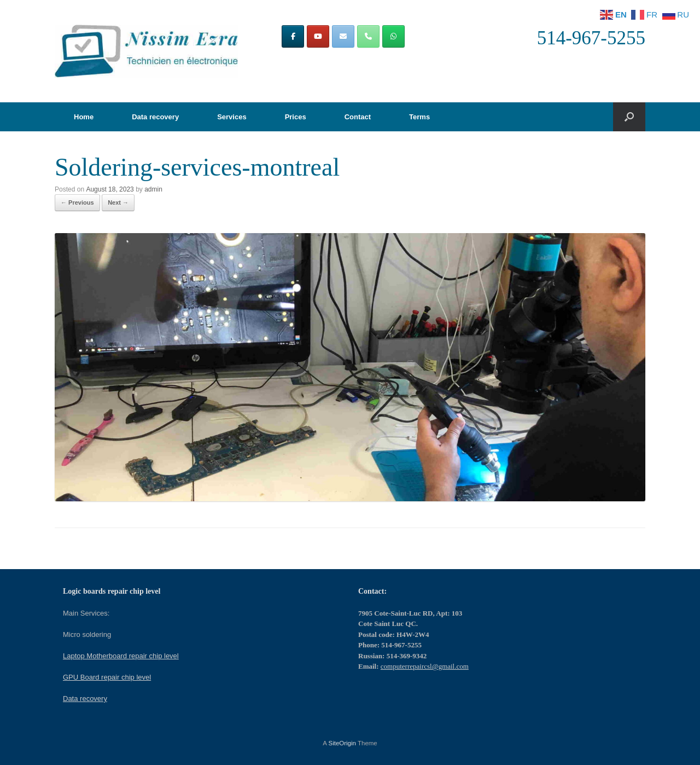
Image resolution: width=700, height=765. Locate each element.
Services (232, 117)
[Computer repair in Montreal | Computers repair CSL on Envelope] (343, 36)
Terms (419, 117)
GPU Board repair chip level (107, 677)
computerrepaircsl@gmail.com (425, 666)
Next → (118, 202)
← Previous (77, 202)
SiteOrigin (342, 743)
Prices (296, 117)
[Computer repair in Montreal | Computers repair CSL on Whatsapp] (393, 36)
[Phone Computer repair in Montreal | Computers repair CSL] (368, 36)
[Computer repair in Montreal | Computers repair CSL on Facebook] (293, 36)
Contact (358, 117)
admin (153, 189)
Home (84, 117)
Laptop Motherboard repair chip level (121, 656)
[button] (629, 117)
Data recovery (155, 117)
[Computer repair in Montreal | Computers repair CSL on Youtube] (318, 36)
